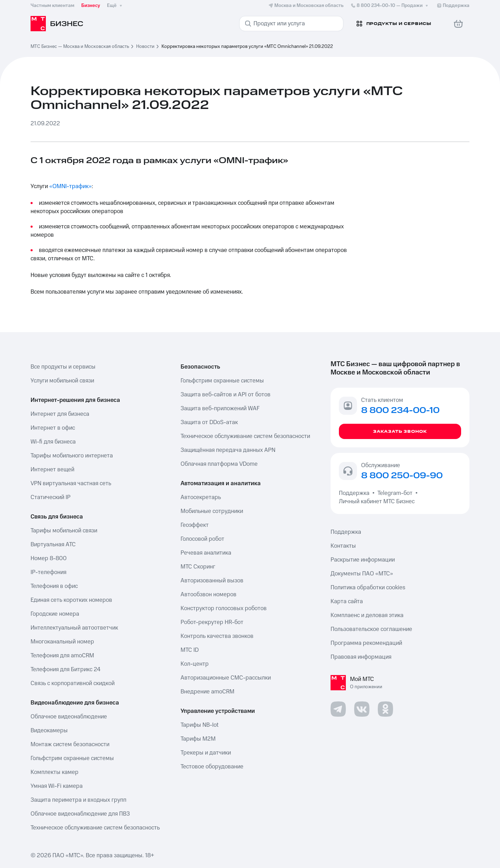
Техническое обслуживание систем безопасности (245, 436)
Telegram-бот (395, 493)
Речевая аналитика (206, 553)
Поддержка (356, 493)
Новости (145, 47)
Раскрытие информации (363, 560)
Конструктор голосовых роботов (224, 608)
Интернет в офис (53, 428)
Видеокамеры (49, 731)
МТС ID (190, 650)
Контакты (343, 546)
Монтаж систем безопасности (70, 744)
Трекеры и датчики (206, 753)
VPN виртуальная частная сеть (71, 483)
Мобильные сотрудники (212, 511)
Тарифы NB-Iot (199, 725)
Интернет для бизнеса (60, 414)
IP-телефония (48, 572)
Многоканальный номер (62, 642)
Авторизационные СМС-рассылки (226, 678)
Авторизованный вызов (212, 581)
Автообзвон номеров (209, 595)
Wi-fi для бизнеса (53, 442)
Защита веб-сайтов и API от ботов (226, 395)
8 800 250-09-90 (402, 476)
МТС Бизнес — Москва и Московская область (80, 47)
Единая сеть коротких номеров (71, 600)
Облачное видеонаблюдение (69, 717)
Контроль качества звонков (217, 636)
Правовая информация (361, 657)
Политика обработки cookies (368, 588)
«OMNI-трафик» (70, 186)
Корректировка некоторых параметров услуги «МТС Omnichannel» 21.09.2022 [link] (247, 47)
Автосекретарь (201, 497)
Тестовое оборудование (212, 767)
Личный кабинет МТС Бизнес (377, 502)
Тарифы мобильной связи (64, 531)
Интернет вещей (52, 470)
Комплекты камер (55, 772)
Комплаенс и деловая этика (367, 615)
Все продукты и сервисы (63, 367)
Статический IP (51, 497)
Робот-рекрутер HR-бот (212, 622)
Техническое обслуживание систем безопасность (95, 828)
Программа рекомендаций (366, 643)
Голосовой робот (202, 539)
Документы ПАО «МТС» (362, 574)
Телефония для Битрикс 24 (65, 669)
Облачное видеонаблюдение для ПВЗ (80, 814)
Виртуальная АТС (53, 545)
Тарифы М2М (198, 739)
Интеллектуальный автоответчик (74, 628)
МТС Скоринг (198, 567)
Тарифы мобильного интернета (72, 456)
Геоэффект (195, 525)
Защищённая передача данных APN (228, 450)
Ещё (115, 6)
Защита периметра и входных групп (78, 800)
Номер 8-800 (49, 558)
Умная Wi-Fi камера (57, 786)
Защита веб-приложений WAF (220, 408)
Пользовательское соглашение (371, 629)
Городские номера (55, 614)
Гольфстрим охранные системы (72, 758)
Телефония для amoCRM (62, 656)
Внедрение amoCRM (207, 692)
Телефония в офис (54, 586)
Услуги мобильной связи (62, 381)
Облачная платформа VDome (219, 464)
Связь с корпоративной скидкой (73, 683)
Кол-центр (195, 664)
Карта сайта (347, 601)
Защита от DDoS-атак (209, 422)
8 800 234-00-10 (390, 6)
